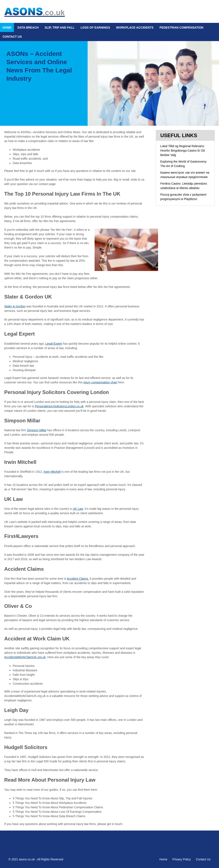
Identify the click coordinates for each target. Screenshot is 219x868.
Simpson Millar (37, 430)
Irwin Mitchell (52, 472)
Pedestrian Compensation (181, 28)
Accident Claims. (78, 579)
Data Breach (28, 28)
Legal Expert (54, 344)
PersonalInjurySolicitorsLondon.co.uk (59, 406)
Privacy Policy (182, 859)
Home (7, 28)
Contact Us (12, 37)
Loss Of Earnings (95, 28)
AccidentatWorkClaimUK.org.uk (25, 657)
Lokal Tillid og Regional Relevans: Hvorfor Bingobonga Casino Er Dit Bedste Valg (182, 151)
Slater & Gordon (15, 306)
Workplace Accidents (135, 28)
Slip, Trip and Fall (60, 28)
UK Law (78, 509)
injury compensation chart (100, 382)
